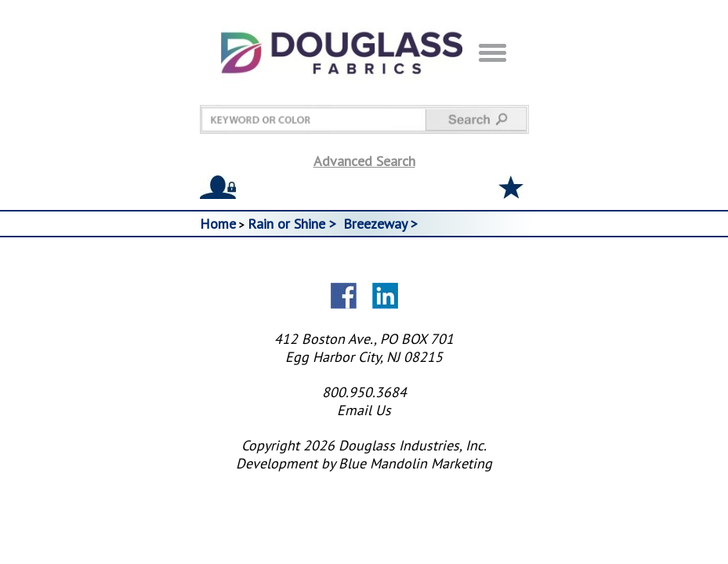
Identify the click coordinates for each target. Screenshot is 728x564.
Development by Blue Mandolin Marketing (364, 463)
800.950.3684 (364, 392)
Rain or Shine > (294, 224)
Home (218, 224)
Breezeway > (382, 224)
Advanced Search (364, 161)
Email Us (364, 410)
